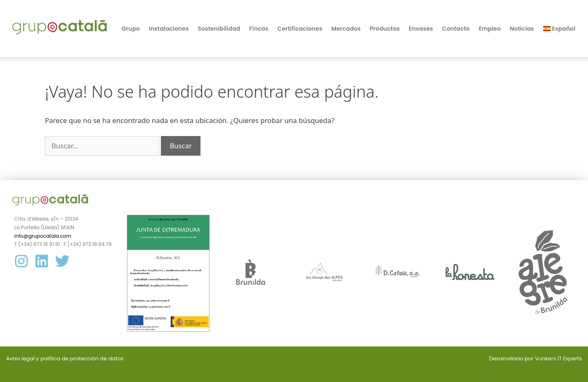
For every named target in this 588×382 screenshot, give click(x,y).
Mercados (346, 29)
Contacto (456, 29)
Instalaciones (169, 29)
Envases (421, 29)
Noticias (522, 29)
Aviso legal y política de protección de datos (65, 359)
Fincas (259, 29)
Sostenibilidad (219, 29)
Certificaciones (300, 29)
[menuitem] (559, 29)
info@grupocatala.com (43, 236)
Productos (385, 29)
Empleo (490, 29)
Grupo (131, 29)
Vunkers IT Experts (558, 359)
